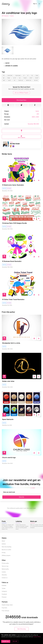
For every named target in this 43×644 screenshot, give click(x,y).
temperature (28, 81)
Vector (12, 16)
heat (15, 81)
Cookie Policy (37, 637)
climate (9, 81)
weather (36, 81)
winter (31, 78)
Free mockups (5, 611)
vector (14, 78)
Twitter (4, 588)
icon (4, 76)
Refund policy (5, 569)
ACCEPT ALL (6, 641)
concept (37, 78)
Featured (9, 188)
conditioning (18, 76)
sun (32, 76)
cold (20, 78)
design (37, 76)
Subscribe (22, 497)
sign (4, 78)
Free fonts (4, 608)
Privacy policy (5, 563)
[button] (39, 4)
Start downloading (7, 547)
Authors (4, 544)
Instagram (4, 591)
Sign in (35, 4)
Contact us (5, 578)
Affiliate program (6, 556)
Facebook (4, 594)
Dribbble (4, 586)
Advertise (4, 575)
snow (4, 81)
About (3, 541)
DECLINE (15, 641)
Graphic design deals (7, 605)
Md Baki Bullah (15, 144)
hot (28, 76)
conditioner (10, 76)
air (24, 76)
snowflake (21, 81)
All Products (5, 16)
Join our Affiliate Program (21, 93)
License (4, 572)
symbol (9, 78)
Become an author (6, 550)
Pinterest (4, 597)
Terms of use (5, 566)
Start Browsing (22, 629)
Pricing (4, 553)
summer (25, 78)
